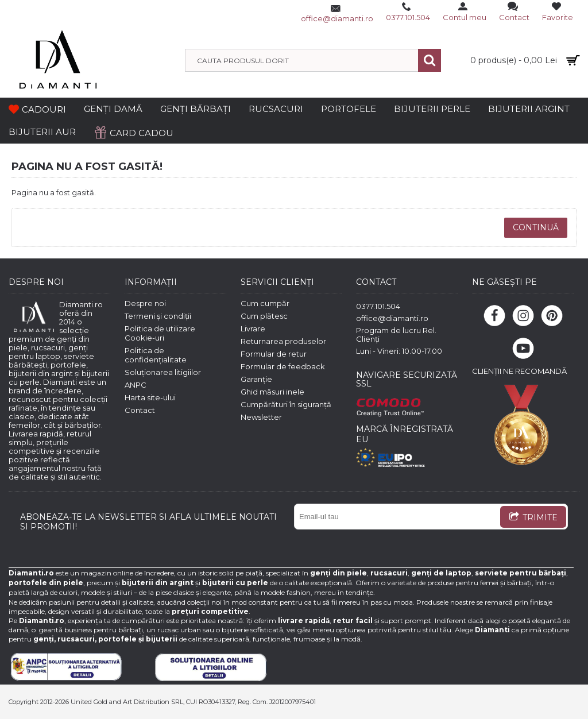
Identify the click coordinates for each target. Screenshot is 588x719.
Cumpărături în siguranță (286, 404)
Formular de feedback (283, 366)
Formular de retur (274, 354)
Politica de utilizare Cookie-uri (160, 333)
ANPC (136, 385)
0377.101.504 (378, 306)
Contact (140, 410)
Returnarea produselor (283, 341)
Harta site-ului (150, 397)
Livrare (253, 328)
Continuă (536, 227)
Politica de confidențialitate (156, 355)
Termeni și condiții (158, 316)
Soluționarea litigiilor (163, 372)
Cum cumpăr (265, 303)
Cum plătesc (264, 316)
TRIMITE (533, 518)
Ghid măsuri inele (272, 392)
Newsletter (261, 417)
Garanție (256, 379)
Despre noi (145, 303)
